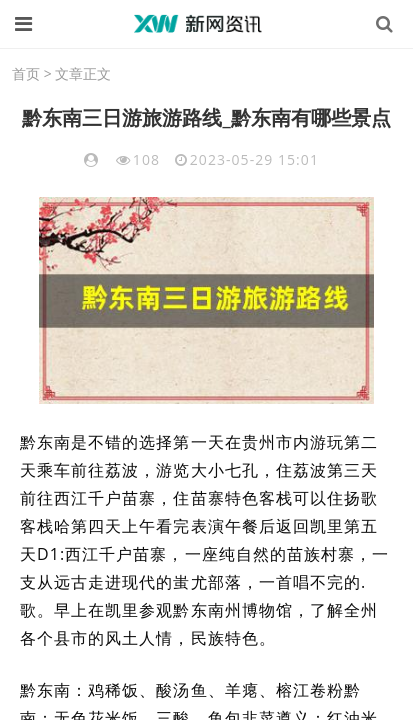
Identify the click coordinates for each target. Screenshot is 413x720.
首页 (26, 73)
